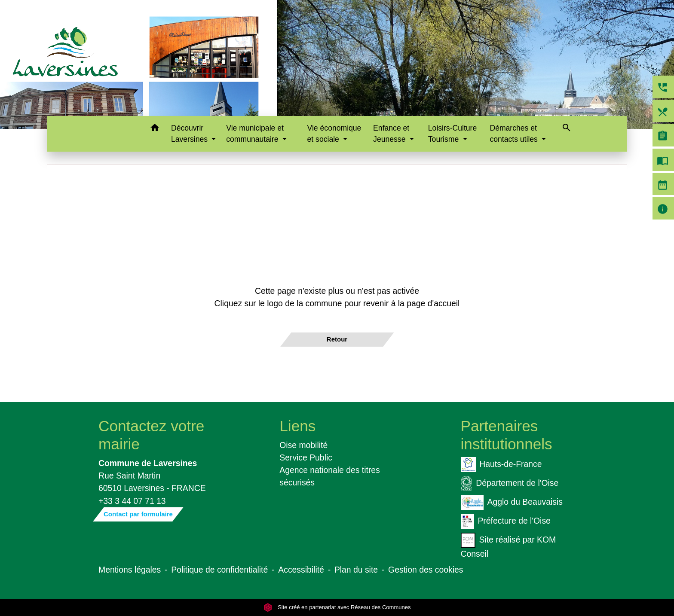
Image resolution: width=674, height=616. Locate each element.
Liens (297, 426)
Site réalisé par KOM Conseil (509, 546)
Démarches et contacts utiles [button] (515, 134)
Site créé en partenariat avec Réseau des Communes (337, 607)
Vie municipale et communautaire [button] (255, 134)
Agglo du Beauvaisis (512, 502)
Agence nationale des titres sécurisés (330, 476)
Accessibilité (301, 570)
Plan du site (356, 570)
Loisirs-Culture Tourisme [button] (452, 134)
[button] (155, 129)
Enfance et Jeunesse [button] (391, 134)
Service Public (306, 457)
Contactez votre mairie (151, 435)
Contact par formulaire (138, 514)
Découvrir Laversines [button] (190, 134)
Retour (337, 339)
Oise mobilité (303, 445)
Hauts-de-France (501, 465)
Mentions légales (130, 570)
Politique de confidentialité (219, 570)
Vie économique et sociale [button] (334, 134)
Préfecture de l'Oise (506, 521)
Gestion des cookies (426, 570)
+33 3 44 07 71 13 (132, 501)
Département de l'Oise (510, 483)
